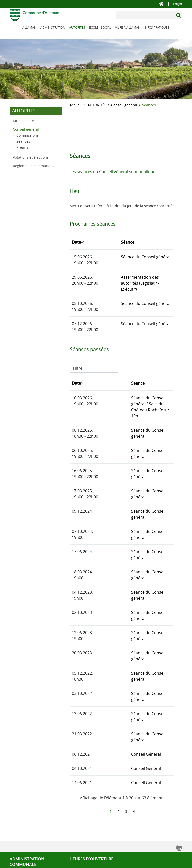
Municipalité (23, 121)
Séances (34, 141)
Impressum (116, 862)
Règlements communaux (34, 166)
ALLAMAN (29, 27)
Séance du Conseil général (127, 257)
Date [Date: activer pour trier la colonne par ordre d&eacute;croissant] (76, 242)
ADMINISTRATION (53, 27)
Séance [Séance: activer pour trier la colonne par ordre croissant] (109, 242)
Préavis (22, 147)
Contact (16, 826)
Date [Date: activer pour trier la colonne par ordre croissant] (76, 377)
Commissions (28, 135)
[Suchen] (179, 15)
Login (178, 4)
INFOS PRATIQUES (157, 27)
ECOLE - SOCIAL (100, 27)
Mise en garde (90, 862)
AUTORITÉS (77, 27)
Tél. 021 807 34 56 (25, 832)
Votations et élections (31, 157)
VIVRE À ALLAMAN (128, 27)
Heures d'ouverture (92, 799)
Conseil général (26, 129)
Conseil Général (117, 694)
